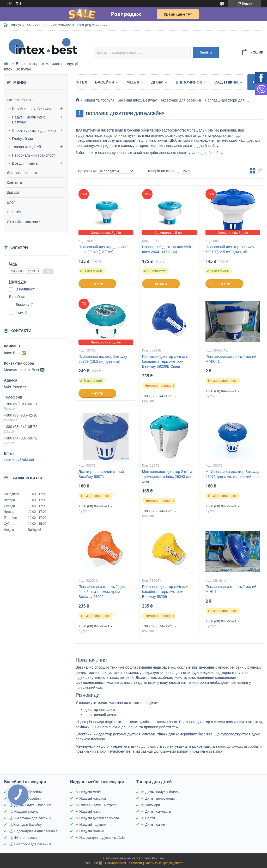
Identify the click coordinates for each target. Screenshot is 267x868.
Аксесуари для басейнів (181, 100)
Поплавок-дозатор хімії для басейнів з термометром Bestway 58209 (102, 592)
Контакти (14, 182)
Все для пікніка (25, 163)
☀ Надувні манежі (90, 831)
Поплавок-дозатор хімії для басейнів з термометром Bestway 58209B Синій (165, 361)
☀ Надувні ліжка (88, 811)
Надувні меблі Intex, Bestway (29, 120)
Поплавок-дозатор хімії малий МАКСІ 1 (231, 359)
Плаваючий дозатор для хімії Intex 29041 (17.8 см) (167, 249)
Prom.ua (158, 858)
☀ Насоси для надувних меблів (100, 838)
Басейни (105, 82)
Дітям (157, 82)
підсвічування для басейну (200, 153)
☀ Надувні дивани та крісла (97, 818)
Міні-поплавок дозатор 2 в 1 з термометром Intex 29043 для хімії (167, 477)
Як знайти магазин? (23, 222)
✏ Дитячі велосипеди (158, 798)
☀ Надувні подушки (91, 825)
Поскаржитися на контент (124, 863)
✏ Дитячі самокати (156, 811)
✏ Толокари (151, 805)
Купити (97, 284)
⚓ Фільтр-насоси (23, 838)
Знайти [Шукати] (206, 52)
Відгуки (13, 192)
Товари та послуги (98, 100)
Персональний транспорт (34, 155)
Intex (81, 82)
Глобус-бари (22, 139)
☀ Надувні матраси (91, 798)
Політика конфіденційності (164, 863)
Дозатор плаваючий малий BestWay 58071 (101, 474)
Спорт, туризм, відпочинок (34, 130)
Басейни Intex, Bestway (32, 109)
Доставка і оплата (22, 173)
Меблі (133, 82)
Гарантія (14, 212)
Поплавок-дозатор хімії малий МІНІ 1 (231, 589)
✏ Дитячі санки (153, 825)
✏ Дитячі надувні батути (160, 792)
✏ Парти (148, 818)
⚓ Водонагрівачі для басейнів (33, 831)
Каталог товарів (20, 100)
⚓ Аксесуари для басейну (30, 818)
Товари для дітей (26, 147)
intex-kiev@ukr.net (19, 460)
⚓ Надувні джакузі (24, 811)
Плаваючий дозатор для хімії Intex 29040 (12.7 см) (103, 249)
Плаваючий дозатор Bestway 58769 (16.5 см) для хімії (103, 359)
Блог (11, 202)
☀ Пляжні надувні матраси (96, 805)
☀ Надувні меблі (88, 792)
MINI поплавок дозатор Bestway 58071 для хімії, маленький (232, 474)
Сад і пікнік (226, 82)
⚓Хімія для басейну (25, 825)
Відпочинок (189, 82)
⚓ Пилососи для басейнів (30, 844)
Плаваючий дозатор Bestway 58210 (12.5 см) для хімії (230, 249)
